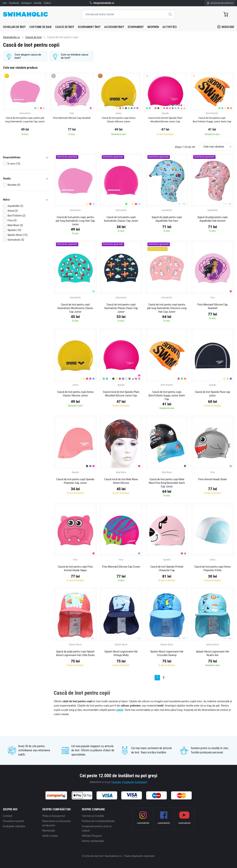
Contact (8, 816)
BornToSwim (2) (16, 216)
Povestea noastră (13, 821)
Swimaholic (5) (16, 240)
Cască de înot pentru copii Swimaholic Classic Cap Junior (121, 219)
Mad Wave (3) (15, 225)
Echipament (136, 27)
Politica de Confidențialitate (98, 821)
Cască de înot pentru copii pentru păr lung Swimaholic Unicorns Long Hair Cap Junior (167, 308)
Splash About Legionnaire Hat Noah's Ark (213, 653)
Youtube (116, 782)
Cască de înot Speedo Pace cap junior (212, 394)
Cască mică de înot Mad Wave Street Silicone (121, 481)
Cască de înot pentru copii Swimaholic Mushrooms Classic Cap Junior (75, 308)
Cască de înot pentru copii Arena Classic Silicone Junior (75, 394)
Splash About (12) (18, 235)
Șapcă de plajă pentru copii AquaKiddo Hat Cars (167, 219)
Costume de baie (40, 27)
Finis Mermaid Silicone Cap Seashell (213, 306)
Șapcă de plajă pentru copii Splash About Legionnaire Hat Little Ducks (75, 653)
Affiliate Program (92, 836)
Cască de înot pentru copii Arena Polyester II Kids (212, 568)
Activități (170, 27)
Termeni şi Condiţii (93, 816)
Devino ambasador (93, 841)
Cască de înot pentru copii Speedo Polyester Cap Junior (75, 481)
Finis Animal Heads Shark (213, 479)
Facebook (128, 782)
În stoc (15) (14, 164)
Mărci (26, 200)
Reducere (226, 27)
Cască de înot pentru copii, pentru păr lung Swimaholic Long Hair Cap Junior (75, 221)
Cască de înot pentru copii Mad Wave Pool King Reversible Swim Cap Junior (167, 483)
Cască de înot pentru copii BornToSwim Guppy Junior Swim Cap (167, 396)
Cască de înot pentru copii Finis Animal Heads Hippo (75, 568)
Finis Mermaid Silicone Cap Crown (121, 567)
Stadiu (26, 179)
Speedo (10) (14, 230)
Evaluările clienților (14, 826)
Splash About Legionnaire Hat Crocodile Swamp (167, 653)
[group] (25, 105)
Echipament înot (89, 27)
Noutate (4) (14, 185)
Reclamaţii (49, 831)
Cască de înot (65, 27)
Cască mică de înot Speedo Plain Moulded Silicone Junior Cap (121, 394)
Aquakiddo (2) (15, 206)
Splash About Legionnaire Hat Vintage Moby (121, 653)
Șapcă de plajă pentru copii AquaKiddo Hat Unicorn (212, 219)
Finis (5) (12, 220)
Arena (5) (13, 211)
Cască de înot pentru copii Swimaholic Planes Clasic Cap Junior (121, 308)
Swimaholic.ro (12, 37)
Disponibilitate (26, 157)
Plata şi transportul (54, 816)
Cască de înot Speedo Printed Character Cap (167, 568)
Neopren (153, 27)
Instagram (141, 782)
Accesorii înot (114, 27)
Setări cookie (50, 836)
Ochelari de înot (14, 27)
